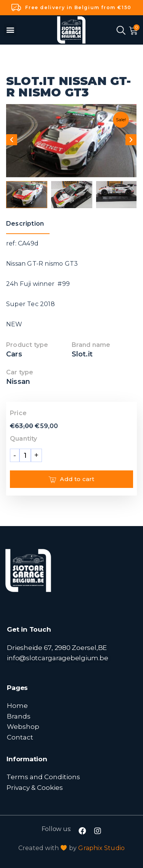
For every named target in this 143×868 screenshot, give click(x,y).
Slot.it (82, 354)
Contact (20, 737)
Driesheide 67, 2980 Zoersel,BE (57, 647)
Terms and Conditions (43, 777)
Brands (19, 716)
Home (17, 705)
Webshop (23, 726)
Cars (14, 354)
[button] (10, 30)
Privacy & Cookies (35, 787)
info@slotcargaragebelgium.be (57, 658)
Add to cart (71, 479)
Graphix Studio (101, 848)
